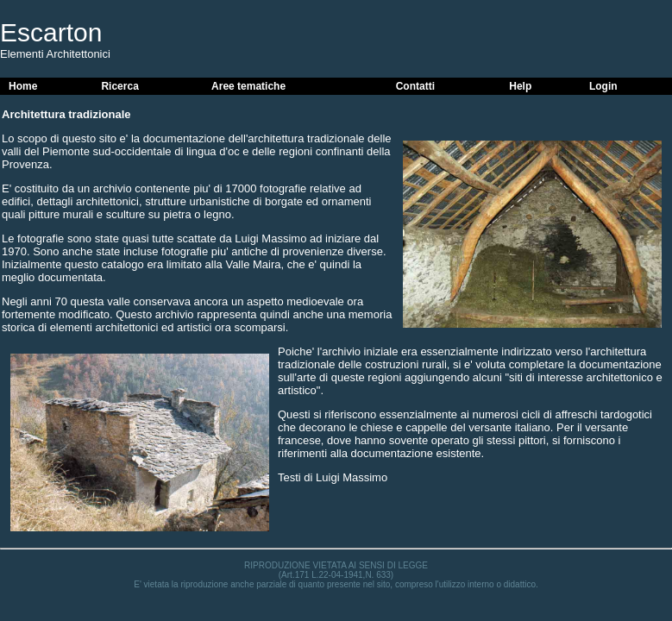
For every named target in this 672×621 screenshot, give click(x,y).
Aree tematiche (248, 86)
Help (520, 86)
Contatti (415, 86)
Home (23, 86)
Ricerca (119, 86)
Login (603, 86)
